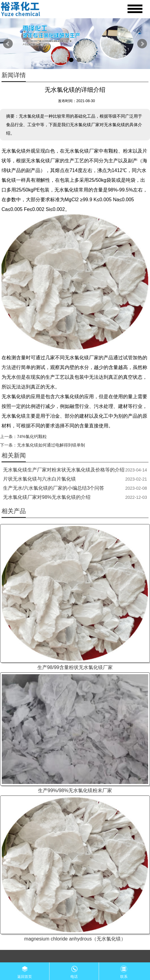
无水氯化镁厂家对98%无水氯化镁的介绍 (47, 497)
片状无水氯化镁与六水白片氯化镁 (39, 479)
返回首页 (25, 971)
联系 (124, 971)
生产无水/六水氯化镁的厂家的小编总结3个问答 (54, 488)
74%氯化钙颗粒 (32, 437)
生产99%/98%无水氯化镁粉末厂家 (75, 790)
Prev (8, 44)
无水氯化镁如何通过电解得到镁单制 (51, 445)
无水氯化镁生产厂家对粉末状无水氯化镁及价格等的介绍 (64, 470)
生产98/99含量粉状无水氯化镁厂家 (75, 667)
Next (142, 44)
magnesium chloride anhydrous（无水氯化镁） (75, 939)
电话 (74, 971)
